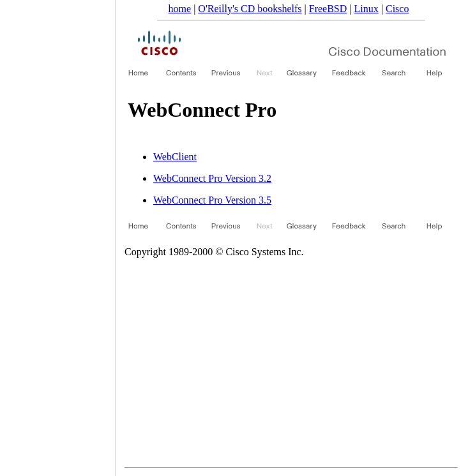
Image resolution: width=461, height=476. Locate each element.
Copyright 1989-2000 (169, 252)
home (180, 9)
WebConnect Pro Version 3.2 (212, 178)
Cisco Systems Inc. (264, 252)
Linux (367, 9)
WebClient (175, 157)
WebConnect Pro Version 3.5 (212, 200)
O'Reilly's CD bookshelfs (250, 9)
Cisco (397, 9)
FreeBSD (328, 9)
